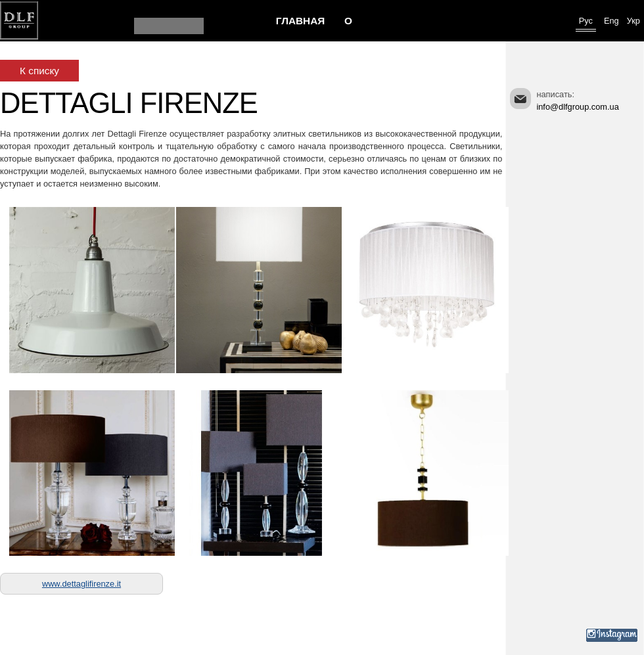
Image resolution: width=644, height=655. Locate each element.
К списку (39, 71)
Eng (611, 21)
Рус (586, 21)
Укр (633, 21)
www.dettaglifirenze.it (81, 584)
